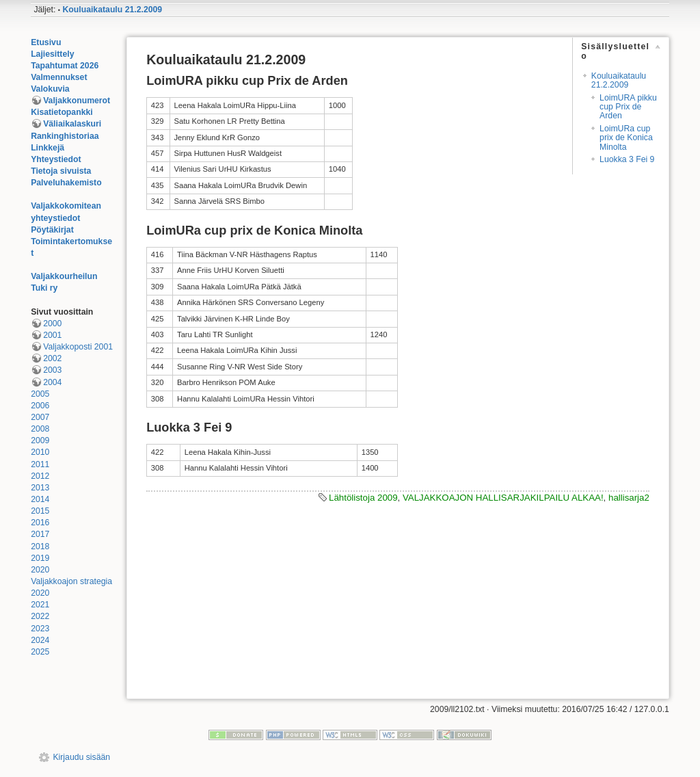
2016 (40, 523)
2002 (52, 358)
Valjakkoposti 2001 (78, 347)
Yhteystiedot (56, 159)
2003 (52, 370)
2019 (40, 558)
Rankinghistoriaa (65, 136)
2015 (40, 511)
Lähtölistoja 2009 (363, 498)
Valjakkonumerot (77, 101)
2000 (52, 324)
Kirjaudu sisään (81, 757)
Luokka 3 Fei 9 (627, 159)
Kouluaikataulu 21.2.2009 (112, 10)
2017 (40, 534)
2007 (40, 417)
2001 (52, 335)
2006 (40, 406)
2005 (40, 394)
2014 (40, 499)
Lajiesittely (52, 54)
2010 (40, 452)
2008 (40, 429)
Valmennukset (59, 77)
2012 (40, 476)
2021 (40, 605)
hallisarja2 (629, 498)
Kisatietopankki (62, 112)
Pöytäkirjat (52, 230)
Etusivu (46, 42)
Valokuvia (50, 89)
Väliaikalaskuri (72, 124)
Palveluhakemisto (66, 183)
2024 (40, 640)
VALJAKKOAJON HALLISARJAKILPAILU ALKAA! (503, 498)
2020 (40, 570)
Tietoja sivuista (61, 171)
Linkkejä (48, 148)
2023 (40, 629)
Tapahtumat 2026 (65, 66)
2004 (52, 382)
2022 (40, 616)
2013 (40, 488)
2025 (40, 652)
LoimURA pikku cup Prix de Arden (628, 107)
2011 (40, 464)
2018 (40, 546)
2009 (40, 440)
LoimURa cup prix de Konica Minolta (626, 138)
